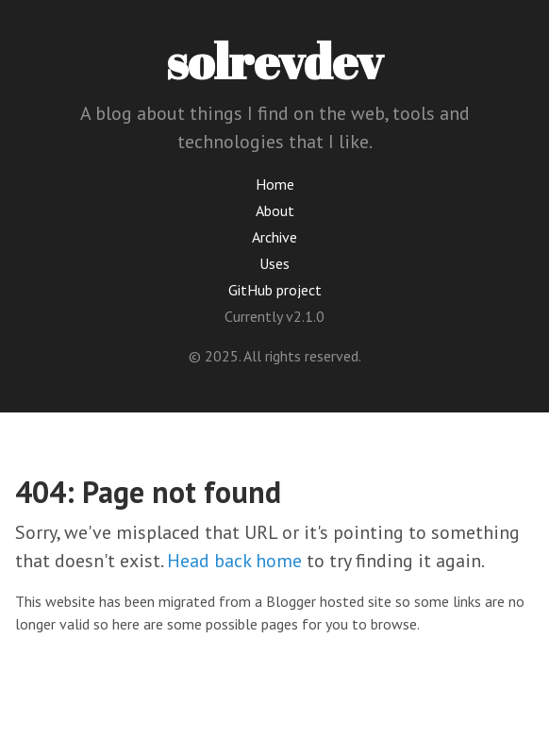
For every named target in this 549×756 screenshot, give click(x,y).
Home (275, 184)
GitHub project (275, 290)
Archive (274, 237)
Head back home (234, 561)
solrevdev (274, 60)
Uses (274, 263)
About (275, 210)
